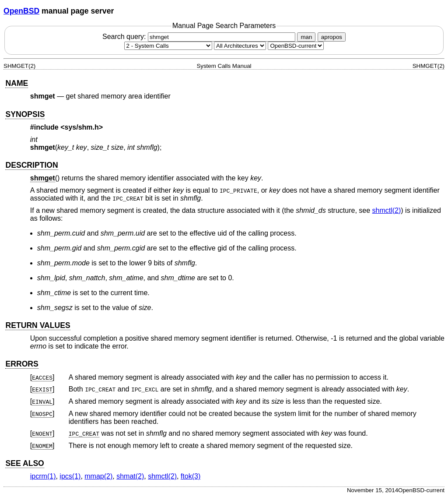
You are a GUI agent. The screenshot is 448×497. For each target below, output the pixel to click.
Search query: (200, 37)
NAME (17, 83)
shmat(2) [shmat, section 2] (130, 476)
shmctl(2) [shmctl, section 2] (387, 210)
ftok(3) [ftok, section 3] (191, 476)
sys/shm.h (82, 127)
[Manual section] (168, 46)
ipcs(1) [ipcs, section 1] (70, 476)
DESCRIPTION (31, 165)
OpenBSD (21, 11)
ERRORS (22, 364)
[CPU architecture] (240, 46)
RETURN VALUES (38, 325)
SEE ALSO (24, 463)
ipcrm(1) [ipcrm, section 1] (43, 476)
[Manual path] (296, 46)
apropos (332, 37)
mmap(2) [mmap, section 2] (98, 476)
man (306, 37)
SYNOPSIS (25, 114)
